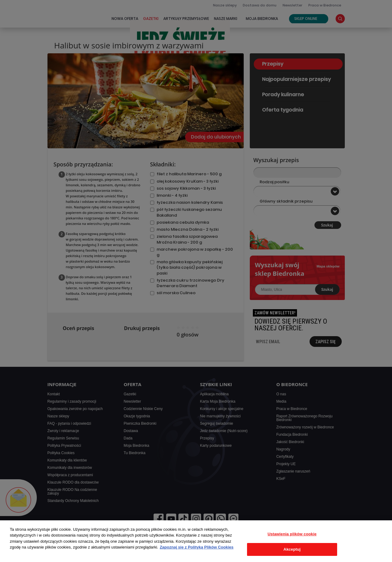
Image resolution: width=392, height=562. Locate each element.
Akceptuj (292, 549)
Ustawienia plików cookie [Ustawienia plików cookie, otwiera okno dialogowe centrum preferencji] (292, 534)
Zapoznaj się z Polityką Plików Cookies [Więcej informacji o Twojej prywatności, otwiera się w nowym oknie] (197, 547)
